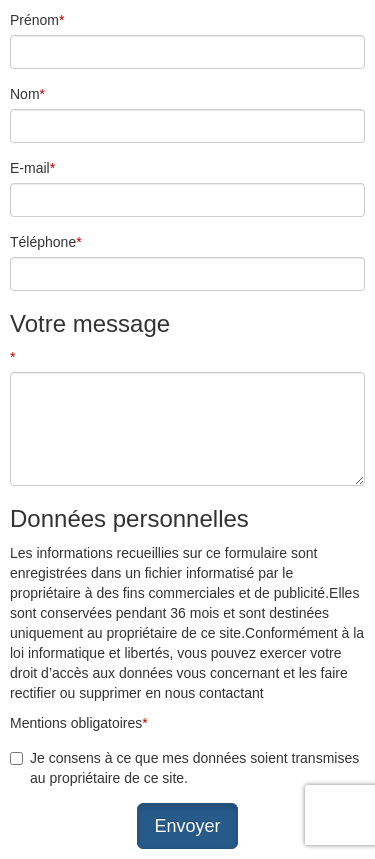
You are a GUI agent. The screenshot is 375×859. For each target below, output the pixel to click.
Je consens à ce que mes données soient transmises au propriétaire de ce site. (194, 768)
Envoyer (187, 826)
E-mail (32, 168)
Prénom (37, 20)
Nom (27, 94)
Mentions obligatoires (79, 723)
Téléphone (46, 242)
